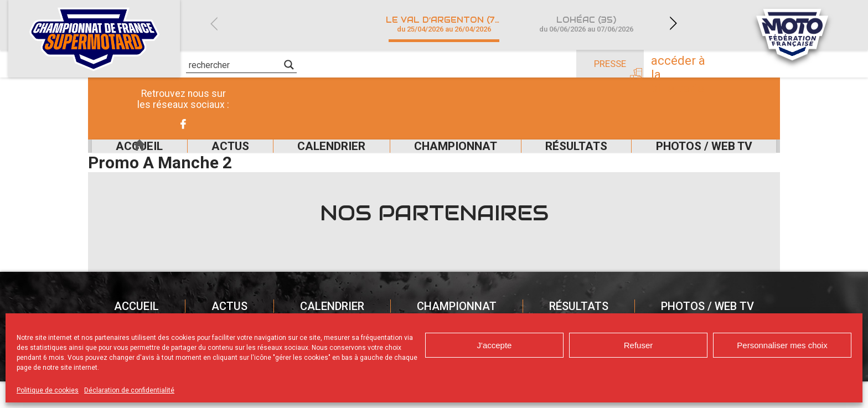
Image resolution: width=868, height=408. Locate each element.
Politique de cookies (48, 390)
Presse (610, 64)
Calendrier (306, 159)
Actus (195, 159)
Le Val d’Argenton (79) (445, 24)
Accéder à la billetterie (707, 65)
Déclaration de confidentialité (129, 390)
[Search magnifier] (289, 65)
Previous (214, 24)
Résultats (567, 159)
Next (673, 24)
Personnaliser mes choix (782, 345)
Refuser (639, 345)
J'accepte (495, 345)
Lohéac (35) (586, 24)
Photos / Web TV (704, 159)
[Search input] (235, 65)
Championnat (438, 159)
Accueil (117, 159)
